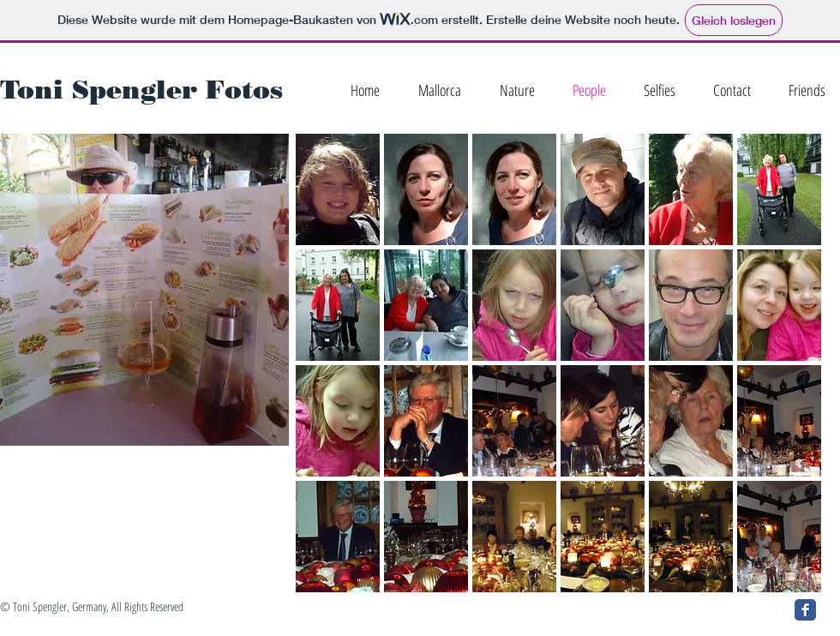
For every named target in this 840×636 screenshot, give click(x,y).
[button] (338, 189)
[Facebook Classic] (805, 610)
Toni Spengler (99, 90)
